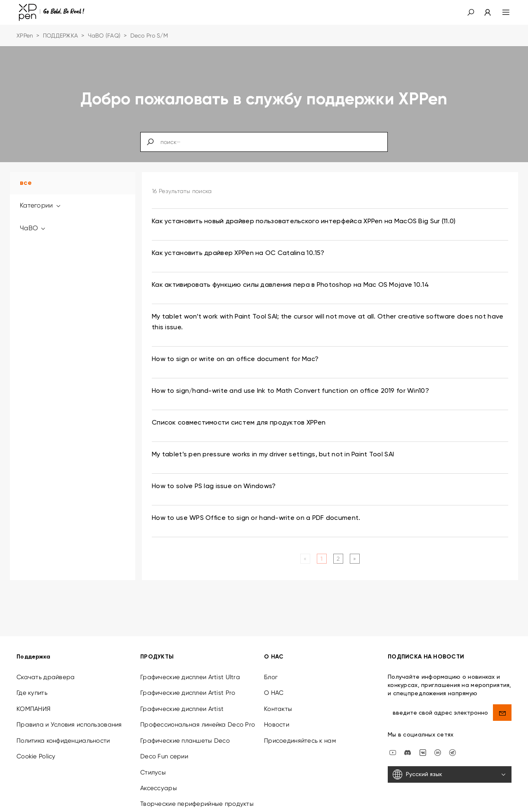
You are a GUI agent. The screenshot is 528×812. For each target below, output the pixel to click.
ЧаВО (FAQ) (104, 35)
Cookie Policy (36, 748)
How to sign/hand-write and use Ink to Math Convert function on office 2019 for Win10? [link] (290, 391)
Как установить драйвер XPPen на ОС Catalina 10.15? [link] (238, 253)
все (26, 183)
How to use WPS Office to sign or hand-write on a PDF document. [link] (256, 518)
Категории (41, 205)
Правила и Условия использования (69, 716)
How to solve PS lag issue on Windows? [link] (214, 486)
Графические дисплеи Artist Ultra (190, 668)
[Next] (355, 559)
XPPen (25, 35)
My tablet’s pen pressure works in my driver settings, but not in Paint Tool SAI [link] (273, 455)
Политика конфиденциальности (63, 732)
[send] (502, 704)
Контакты (278, 700)
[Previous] (305, 559)
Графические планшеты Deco (185, 732)
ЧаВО (33, 228)
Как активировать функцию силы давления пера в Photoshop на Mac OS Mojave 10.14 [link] (290, 285)
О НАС (274, 685)
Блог (271, 668)
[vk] (423, 744)
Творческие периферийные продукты (197, 795)
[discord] (408, 744)
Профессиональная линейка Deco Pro (198, 716)
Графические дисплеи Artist (182, 700)
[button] (471, 12)
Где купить (32, 685)
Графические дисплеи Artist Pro (188, 685)
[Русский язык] (450, 766)
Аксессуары (159, 779)
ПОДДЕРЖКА (61, 35)
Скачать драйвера (46, 668)
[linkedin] (438, 744)
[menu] (501, 12)
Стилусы (153, 764)
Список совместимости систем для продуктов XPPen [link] (239, 423)
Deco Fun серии (164, 748)
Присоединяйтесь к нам (300, 732)
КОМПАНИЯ (33, 700)
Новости (277, 716)
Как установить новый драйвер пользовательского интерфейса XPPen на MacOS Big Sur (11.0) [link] (304, 222)
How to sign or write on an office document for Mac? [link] (235, 359)
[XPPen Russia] (453, 744)
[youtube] (393, 744)
